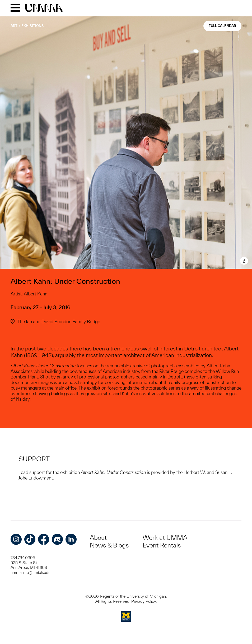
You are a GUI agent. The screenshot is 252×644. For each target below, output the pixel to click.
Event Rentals (162, 545)
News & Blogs (109, 545)
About (98, 538)
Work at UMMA (165, 538)
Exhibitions (32, 26)
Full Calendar (222, 26)
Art (14, 26)
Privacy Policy (144, 601)
